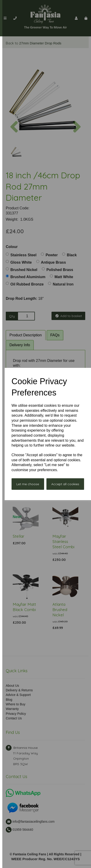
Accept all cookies (65, 484)
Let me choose (28, 484)
